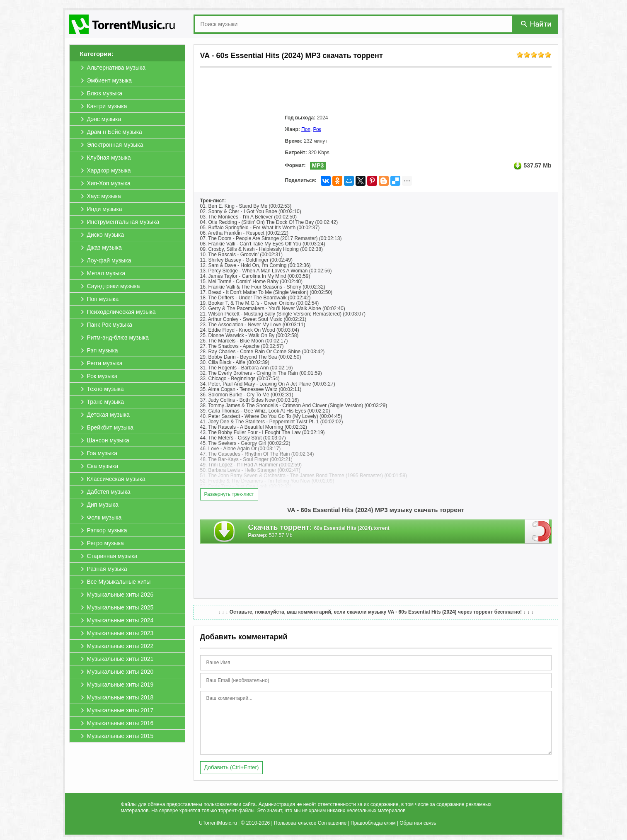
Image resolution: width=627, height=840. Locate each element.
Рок (317, 129)
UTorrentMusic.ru (218, 823)
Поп (306, 129)
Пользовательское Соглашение (310, 823)
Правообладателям (373, 823)
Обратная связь (418, 823)
